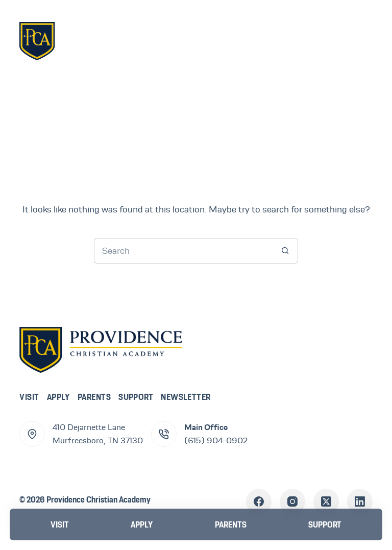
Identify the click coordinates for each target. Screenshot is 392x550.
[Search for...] (183, 251)
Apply (58, 397)
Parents (94, 397)
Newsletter (186, 397)
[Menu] (357, 40)
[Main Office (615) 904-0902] (164, 434)
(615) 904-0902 (216, 441)
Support (136, 397)
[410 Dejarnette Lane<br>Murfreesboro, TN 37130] (32, 434)
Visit (29, 397)
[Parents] (230, 524)
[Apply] (142, 524)
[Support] (325, 524)
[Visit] (59, 524)
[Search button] (285, 251)
